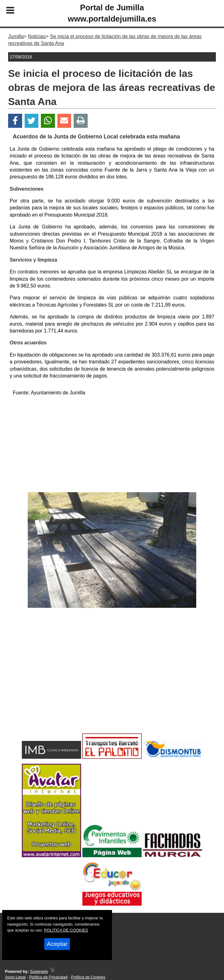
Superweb (39, 971)
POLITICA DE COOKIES (66, 930)
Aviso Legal (15, 977)
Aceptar (57, 944)
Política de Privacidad (48, 977)
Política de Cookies (88, 977)
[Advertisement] (112, 445)
